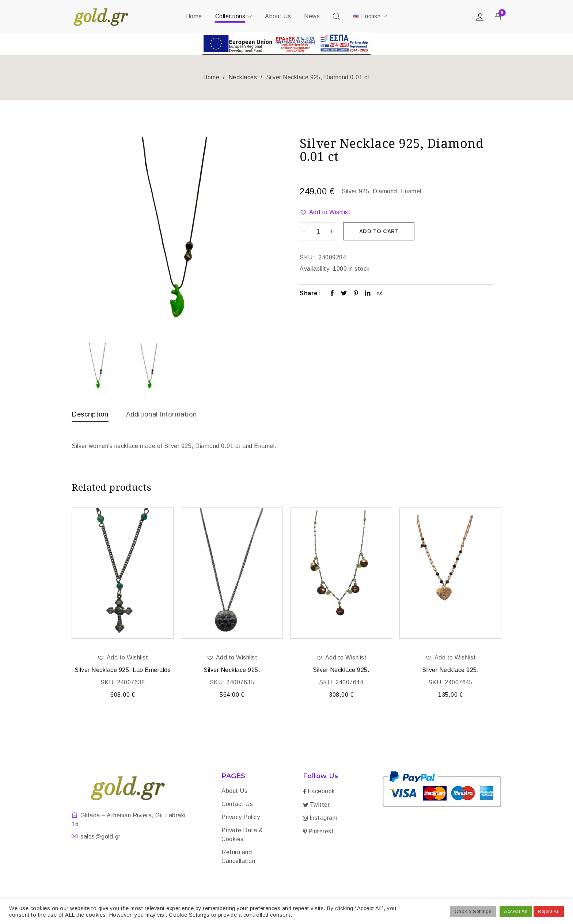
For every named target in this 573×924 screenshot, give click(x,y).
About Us (234, 792)
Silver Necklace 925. (232, 671)
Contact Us (237, 805)
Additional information (167, 414)
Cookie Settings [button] (473, 911)
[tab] (91, 416)
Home (211, 77)
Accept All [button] (516, 911)
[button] (325, 212)
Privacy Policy (241, 818)
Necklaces (243, 77)
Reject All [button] (549, 911)
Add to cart (380, 231)
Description (91, 414)
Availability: (316, 268)
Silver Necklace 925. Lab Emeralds (123, 671)
